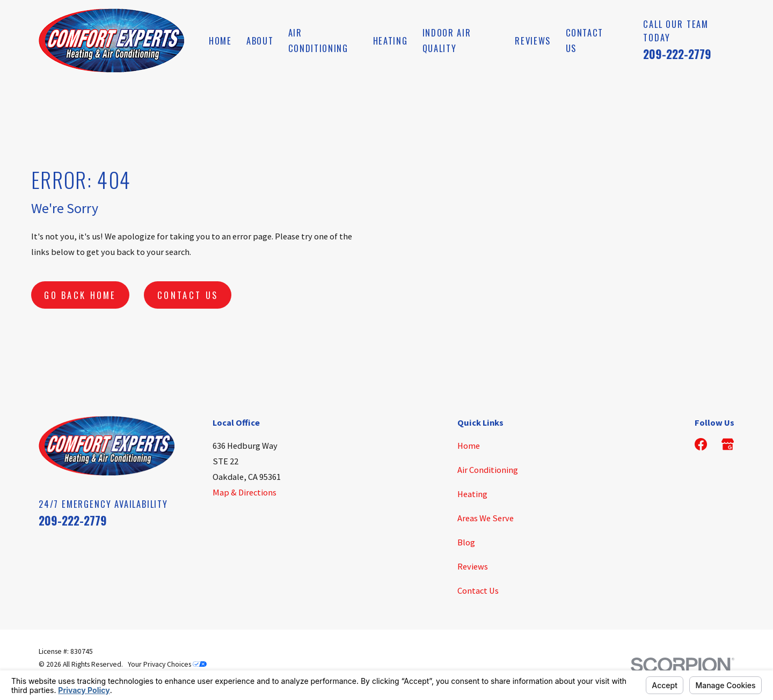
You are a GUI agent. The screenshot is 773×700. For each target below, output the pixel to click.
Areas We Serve (486, 518)
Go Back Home (80, 295)
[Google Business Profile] (728, 444)
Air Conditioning (488, 470)
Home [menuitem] (220, 41)
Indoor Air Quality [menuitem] (447, 40)
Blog (466, 542)
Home (469, 446)
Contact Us (188, 295)
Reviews (473, 566)
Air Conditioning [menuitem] (318, 40)
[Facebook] (701, 444)
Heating (472, 494)
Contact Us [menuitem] (585, 40)
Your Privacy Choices (167, 664)
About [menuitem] (260, 41)
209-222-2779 (677, 54)
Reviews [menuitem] (533, 41)
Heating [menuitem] (391, 41)
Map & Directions (245, 492)
